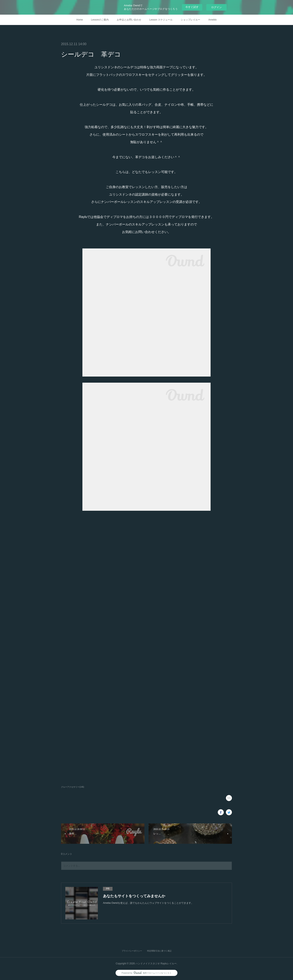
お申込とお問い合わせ (129, 20)
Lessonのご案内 (100, 20)
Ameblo (213, 20)
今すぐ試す (192, 7)
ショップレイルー (190, 20)
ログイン (216, 7)
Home (80, 20)
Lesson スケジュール (161, 20)
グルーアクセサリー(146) (73, 787)
